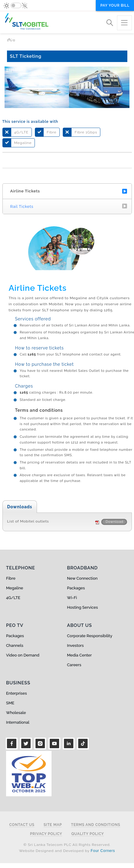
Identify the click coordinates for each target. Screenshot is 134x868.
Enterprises (16, 693)
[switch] (16, 5)
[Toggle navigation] (124, 23)
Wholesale (16, 713)
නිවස (11, 40)
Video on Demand (23, 655)
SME (10, 703)
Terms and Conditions (95, 825)
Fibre (11, 578)
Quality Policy (88, 834)
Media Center (79, 655)
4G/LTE (13, 598)
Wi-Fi (72, 598)
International (18, 722)
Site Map (53, 825)
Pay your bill (115, 5)
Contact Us (22, 825)
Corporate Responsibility (90, 636)
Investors (75, 645)
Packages (76, 588)
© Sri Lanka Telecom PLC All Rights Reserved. (67, 845)
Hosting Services (82, 607)
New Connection (82, 578)
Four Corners (103, 851)
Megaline (15, 588)
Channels (15, 645)
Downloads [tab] (20, 507)
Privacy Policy (46, 834)
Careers (74, 665)
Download (114, 522)
